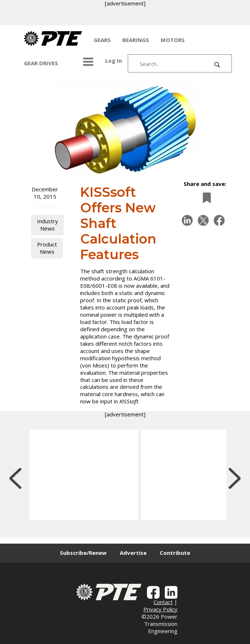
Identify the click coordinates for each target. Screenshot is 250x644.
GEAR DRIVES (41, 63)
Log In (114, 61)
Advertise (133, 553)
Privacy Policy (160, 609)
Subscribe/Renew (83, 553)
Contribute (175, 553)
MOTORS (173, 40)
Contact (163, 602)
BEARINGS (136, 40)
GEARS (102, 40)
